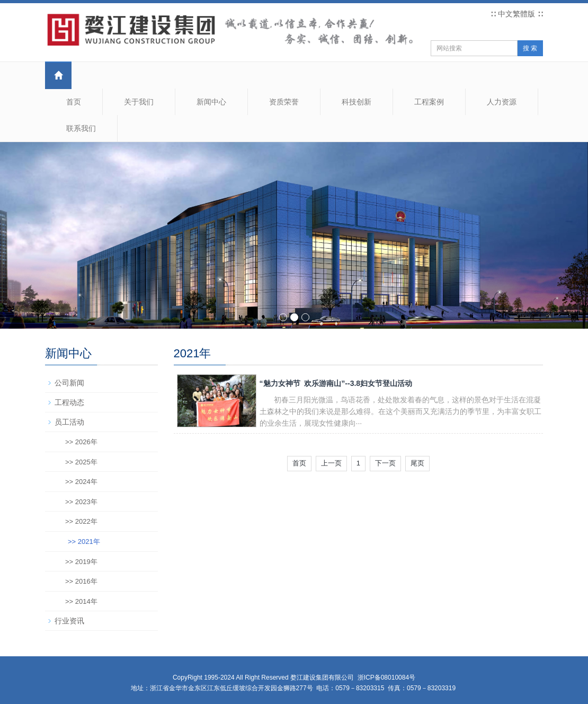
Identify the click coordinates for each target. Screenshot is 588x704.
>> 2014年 (81, 601)
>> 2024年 (81, 482)
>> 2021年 (84, 542)
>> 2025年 (81, 462)
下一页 (385, 463)
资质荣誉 (284, 102)
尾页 (417, 463)
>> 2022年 (81, 521)
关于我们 (139, 102)
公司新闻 (69, 383)
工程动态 (69, 402)
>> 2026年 (81, 442)
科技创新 (357, 102)
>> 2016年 (81, 581)
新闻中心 (211, 102)
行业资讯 (69, 621)
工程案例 (429, 102)
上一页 (331, 463)
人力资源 (502, 102)
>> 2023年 (81, 502)
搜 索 (530, 48)
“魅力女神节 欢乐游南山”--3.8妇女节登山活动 (336, 383)
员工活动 (69, 422)
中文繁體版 (516, 14)
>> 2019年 (81, 562)
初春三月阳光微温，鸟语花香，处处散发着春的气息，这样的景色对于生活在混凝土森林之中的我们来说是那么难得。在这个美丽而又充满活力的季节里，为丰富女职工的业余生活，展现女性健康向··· (400, 411)
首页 (74, 102)
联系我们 (81, 128)
